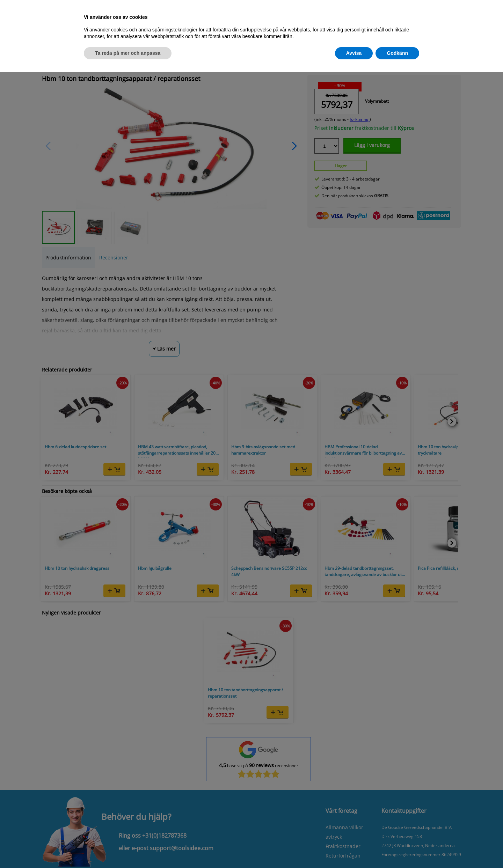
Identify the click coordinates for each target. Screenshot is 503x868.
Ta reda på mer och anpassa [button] (128, 53)
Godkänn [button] (397, 53)
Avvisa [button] (354, 53)
